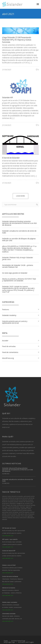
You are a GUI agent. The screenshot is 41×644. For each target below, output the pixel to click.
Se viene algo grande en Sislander (15, 273)
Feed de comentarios (10, 352)
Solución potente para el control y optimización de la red (15, 322)
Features (6, 309)
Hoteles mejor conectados (10, 602)
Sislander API (8, 97)
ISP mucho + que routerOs (10, 539)
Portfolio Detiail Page (18, 641)
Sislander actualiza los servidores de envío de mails (19, 232)
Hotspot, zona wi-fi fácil (9, 565)
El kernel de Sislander (11, 158)
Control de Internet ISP (9, 551)
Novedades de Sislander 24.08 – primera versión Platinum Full (18, 266)
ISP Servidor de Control (9, 528)
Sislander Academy (9, 315)
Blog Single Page (9, 642)
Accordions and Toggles (26, 642)
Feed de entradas (9, 346)
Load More (21, 196)
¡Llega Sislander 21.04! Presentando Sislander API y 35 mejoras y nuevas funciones (17, 40)
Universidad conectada (9, 614)
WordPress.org (8, 358)
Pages (6, 641)
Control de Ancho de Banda (10, 576)
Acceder (5, 341)
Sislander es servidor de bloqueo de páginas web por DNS (19, 239)
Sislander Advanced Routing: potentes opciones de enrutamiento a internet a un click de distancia (19, 223)
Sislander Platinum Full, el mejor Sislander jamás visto (18, 258)
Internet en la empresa (9, 588)
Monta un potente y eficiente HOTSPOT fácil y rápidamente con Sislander (19, 280)
